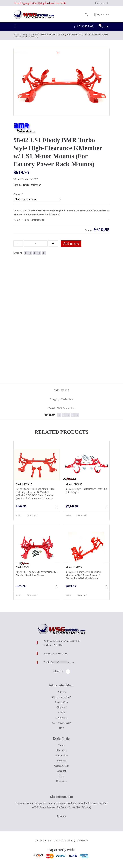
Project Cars (62, 702)
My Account (102, 14)
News (61, 776)
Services (61, 761)
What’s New (61, 755)
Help (61, 728)
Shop (25, 34)
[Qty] (36, 244)
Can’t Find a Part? (62, 697)
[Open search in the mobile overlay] (86, 14)
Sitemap (61, 816)
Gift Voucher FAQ (61, 723)
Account (61, 771)
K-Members (67, 399)
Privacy (62, 712)
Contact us (61, 781)
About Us (61, 750)
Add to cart (71, 244)
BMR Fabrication (32, 185)
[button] (58, 53)
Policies (62, 692)
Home (16, 34)
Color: (18, 194)
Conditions (61, 718)
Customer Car (61, 766)
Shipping (61, 707)
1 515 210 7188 (84, 27)
